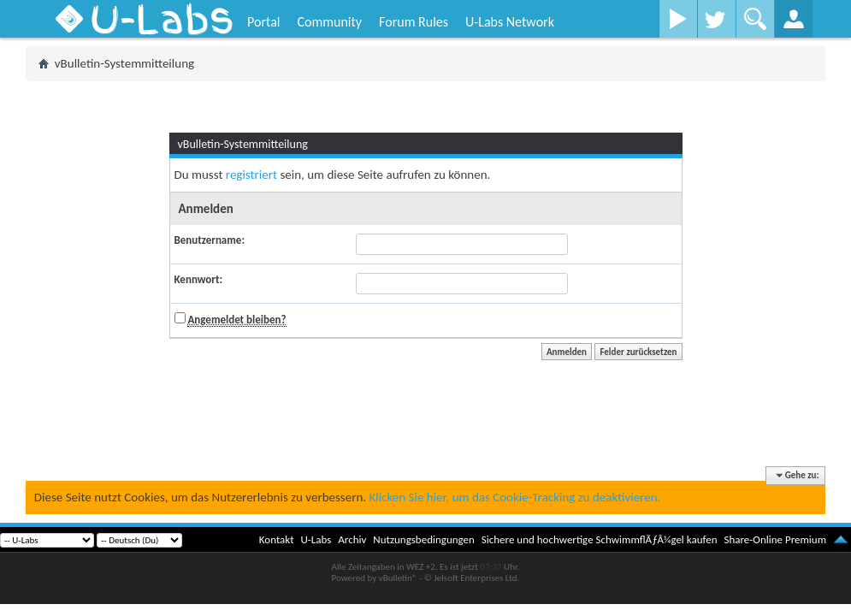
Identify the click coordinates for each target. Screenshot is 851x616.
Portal (263, 22)
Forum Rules (414, 22)
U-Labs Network (510, 22)
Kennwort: (199, 279)
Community (329, 22)
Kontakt (277, 539)
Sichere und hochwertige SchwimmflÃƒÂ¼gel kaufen (600, 539)
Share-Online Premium (775, 539)
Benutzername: (210, 240)
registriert (251, 175)
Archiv (352, 539)
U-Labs (316, 539)
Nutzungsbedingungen (424, 539)
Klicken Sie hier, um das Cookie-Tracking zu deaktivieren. (514, 497)
